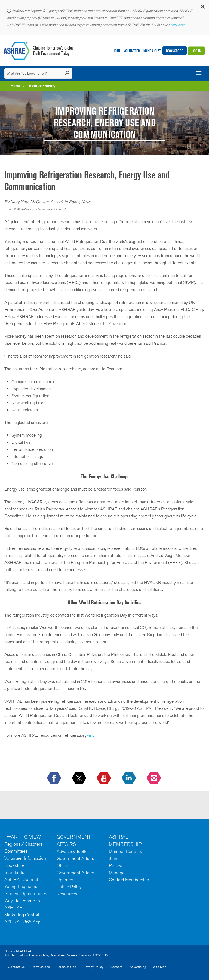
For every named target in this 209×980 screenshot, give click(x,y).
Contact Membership (129, 880)
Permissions (41, 967)
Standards (14, 872)
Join (116, 51)
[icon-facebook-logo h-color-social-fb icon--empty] (55, 778)
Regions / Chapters (23, 844)
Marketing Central (22, 915)
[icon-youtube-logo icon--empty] (104, 778)
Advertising (138, 967)
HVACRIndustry (42, 86)
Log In (196, 51)
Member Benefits (125, 851)
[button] (202, 8)
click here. (178, 25)
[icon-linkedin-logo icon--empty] (129, 778)
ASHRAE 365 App (22, 922)
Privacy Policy (93, 967)
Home (15, 86)
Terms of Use (67, 967)
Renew (116, 865)
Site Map (160, 967)
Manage (117, 873)
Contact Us (16, 967)
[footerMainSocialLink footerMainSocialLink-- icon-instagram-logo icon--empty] (154, 778)
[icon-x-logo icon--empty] (80, 778)
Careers (116, 967)
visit (90, 735)
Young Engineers (21, 886)
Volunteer (132, 51)
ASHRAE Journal (21, 879)
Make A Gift (152, 51)
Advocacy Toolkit (73, 851)
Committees (16, 851)
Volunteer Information (25, 858)
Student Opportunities (26, 893)
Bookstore (175, 51)
